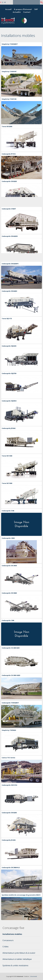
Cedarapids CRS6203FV (10, 264)
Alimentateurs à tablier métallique (17, 959)
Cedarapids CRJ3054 (9, 401)
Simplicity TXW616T (9, 71)
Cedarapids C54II (8, 511)
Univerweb (34, 976)
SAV (36, 9)
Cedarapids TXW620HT (10, 703)
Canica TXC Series (8, 758)
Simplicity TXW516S (9, 99)
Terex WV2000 (7, 126)
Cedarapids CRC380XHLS (11, 867)
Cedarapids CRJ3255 (9, 346)
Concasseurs (8, 940)
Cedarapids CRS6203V (10, 236)
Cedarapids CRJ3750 (9, 373)
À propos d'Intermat (23, 9)
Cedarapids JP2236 (9, 840)
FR (1, 2)
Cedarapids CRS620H (9, 291)
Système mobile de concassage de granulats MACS (21, 895)
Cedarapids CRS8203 (9, 181)
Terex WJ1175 (7, 319)
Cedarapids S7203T (9, 209)
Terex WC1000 (7, 483)
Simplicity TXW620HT (10, 44)
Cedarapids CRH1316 (9, 785)
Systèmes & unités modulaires (15, 965)
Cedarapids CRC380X (9, 593)
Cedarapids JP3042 (9, 428)
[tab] (21, 935)
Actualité (17, 12)
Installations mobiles (12, 934)
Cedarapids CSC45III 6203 (11, 675)
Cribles (6, 947)
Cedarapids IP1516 (9, 154)
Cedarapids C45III (8, 538)
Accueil (8, 9)
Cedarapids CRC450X (9, 566)
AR (5, 2)
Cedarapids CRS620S (9, 813)
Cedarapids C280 (8, 620)
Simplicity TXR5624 (9, 730)
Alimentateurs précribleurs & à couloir (19, 953)
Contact (27, 12)
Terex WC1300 (7, 456)
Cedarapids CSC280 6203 (11, 648)
